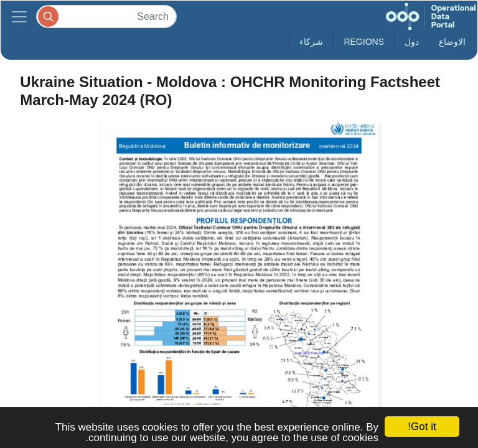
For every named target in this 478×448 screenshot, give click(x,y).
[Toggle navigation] (19, 16)
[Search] (106, 16)
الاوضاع (452, 42)
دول (412, 42)
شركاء (311, 42)
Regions (364, 42)
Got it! (422, 427)
